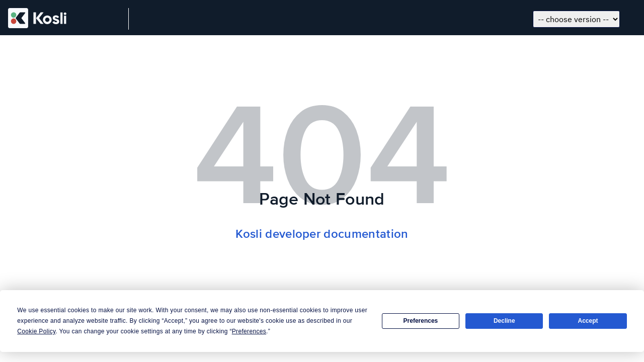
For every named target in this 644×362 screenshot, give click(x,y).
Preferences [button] (249, 331)
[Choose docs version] (576, 19)
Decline (504, 321)
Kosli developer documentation (322, 234)
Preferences (421, 321)
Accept (588, 321)
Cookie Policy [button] (36, 331)
